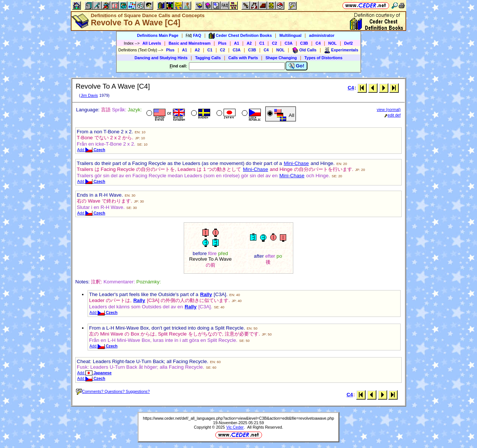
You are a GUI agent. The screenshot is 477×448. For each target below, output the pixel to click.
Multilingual (290, 35)
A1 (237, 43)
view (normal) (389, 109)
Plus (222, 43)
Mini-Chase (296, 163)
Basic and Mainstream (189, 43)
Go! (296, 66)
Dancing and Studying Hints (161, 58)
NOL (333, 43)
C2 (275, 43)
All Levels (152, 43)
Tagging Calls (208, 58)
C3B (304, 43)
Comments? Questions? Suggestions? (113, 391)
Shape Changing (281, 58)
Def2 (349, 43)
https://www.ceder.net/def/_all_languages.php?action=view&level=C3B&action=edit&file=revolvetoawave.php (238, 418)
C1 (262, 43)
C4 (318, 43)
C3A (289, 43)
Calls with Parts (243, 58)
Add (91, 150)
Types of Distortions (323, 58)
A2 (249, 43)
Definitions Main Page (158, 35)
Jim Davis (89, 95)
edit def (393, 115)
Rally (206, 294)
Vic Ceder (235, 427)
